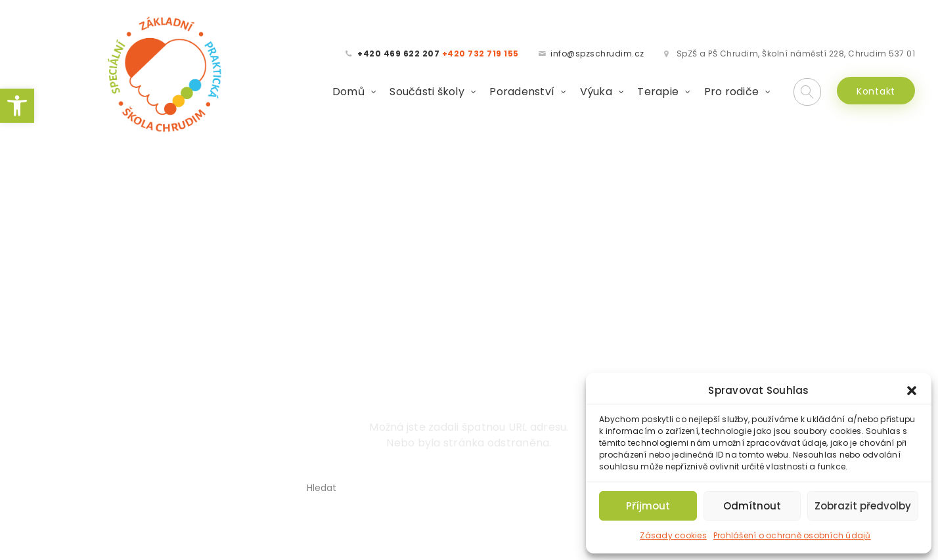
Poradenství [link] (522, 88)
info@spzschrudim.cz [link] (597, 50)
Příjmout (648, 506)
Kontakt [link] (876, 88)
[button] (912, 391)
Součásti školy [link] (427, 88)
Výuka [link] (596, 88)
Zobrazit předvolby (863, 506)
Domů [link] (348, 88)
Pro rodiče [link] (732, 88)
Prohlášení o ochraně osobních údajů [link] (792, 535)
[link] (17, 106)
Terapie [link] (658, 88)
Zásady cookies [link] (673, 535)
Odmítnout (752, 506)
